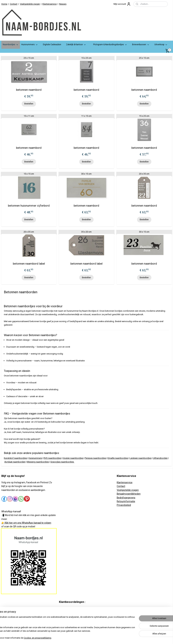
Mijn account (122, 4)
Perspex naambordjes (95, 458)
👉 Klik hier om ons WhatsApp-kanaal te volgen (26, 523)
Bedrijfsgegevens (126, 498)
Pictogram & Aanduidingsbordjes (110, 45)
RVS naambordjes (52, 458)
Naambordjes (11, 45)
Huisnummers (30, 45)
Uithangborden (160, 458)
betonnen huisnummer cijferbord (29, 206)
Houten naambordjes (73, 458)
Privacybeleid (124, 505)
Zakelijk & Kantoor (76, 45)
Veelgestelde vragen (30, 4)
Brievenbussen (141, 45)
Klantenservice (50, 4)
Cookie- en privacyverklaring (48, 638)
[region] (64, 628)
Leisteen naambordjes (140, 458)
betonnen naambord (29, 90)
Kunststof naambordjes (15, 458)
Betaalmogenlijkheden (129, 494)
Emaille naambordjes (118, 458)
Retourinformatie (126, 501)
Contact (14, 4)
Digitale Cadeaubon (52, 45)
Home (4, 4)
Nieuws (63, 4)
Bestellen (29, 104)
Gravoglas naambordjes (62, 462)
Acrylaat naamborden (15, 462)
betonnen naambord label (29, 263)
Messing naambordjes (38, 462)
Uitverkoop (161, 45)
